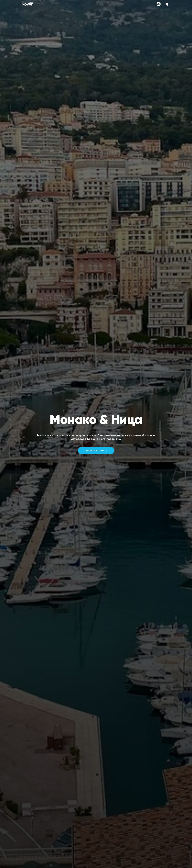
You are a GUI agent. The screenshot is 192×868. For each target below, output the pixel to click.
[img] (28, 4)
